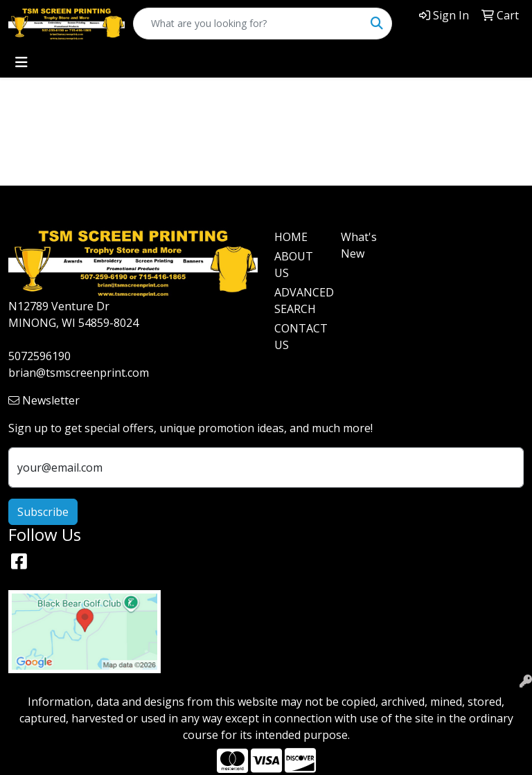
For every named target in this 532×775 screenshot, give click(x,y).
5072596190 (39, 356)
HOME (291, 237)
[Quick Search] (248, 24)
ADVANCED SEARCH (299, 301)
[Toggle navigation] (21, 62)
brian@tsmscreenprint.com (79, 373)
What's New (359, 245)
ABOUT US (294, 265)
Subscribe (43, 512)
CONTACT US (299, 337)
